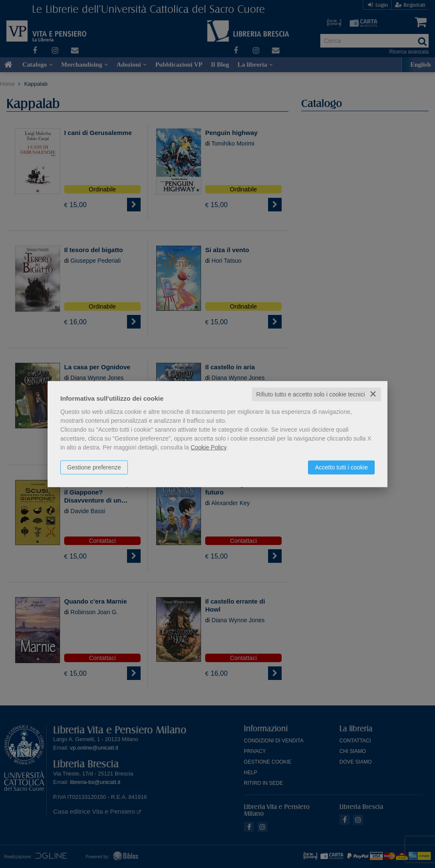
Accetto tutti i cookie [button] (341, 467)
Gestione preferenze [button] (94, 467)
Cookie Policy (209, 447)
